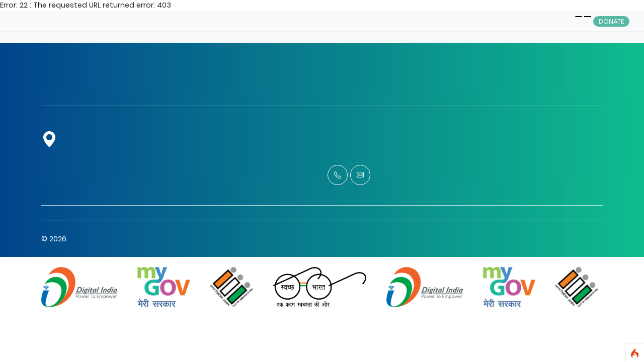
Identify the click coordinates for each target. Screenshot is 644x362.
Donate (611, 21)
